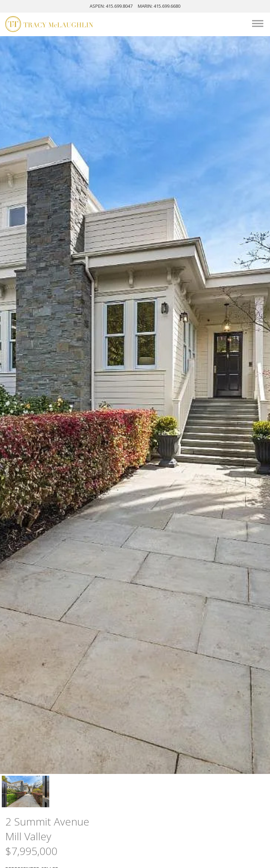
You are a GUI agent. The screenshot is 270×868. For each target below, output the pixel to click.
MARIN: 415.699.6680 (159, 6)
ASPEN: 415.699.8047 (111, 6)
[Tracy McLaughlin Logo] (49, 25)
